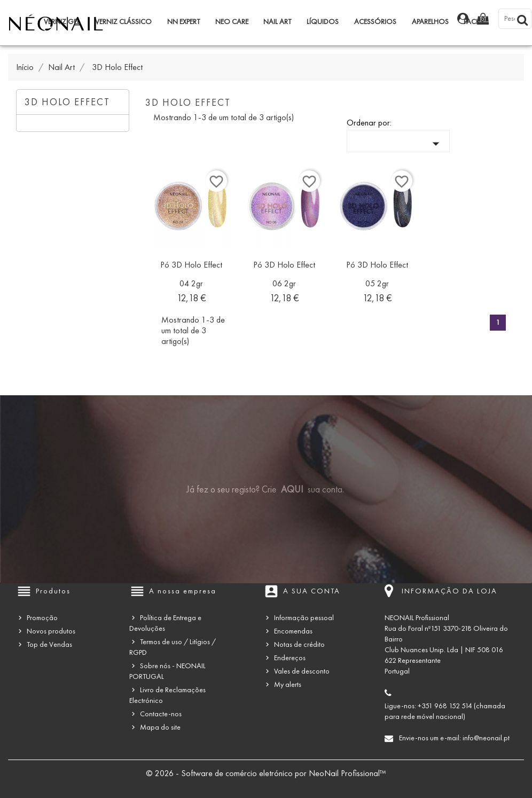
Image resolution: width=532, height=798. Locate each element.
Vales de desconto (302, 671)
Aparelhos (430, 22)
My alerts (288, 684)
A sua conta (312, 591)
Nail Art (277, 22)
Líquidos (323, 22)
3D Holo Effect (67, 102)
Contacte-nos (161, 714)
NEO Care (232, 22)
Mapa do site (160, 727)
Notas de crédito (299, 644)
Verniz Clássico (123, 22)
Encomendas (293, 631)
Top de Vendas (49, 644)
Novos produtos (51, 631)
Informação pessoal (304, 618)
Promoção (42, 618)
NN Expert (183, 22)
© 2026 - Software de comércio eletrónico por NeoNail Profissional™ (266, 773)
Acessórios (375, 22)
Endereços (290, 658)
